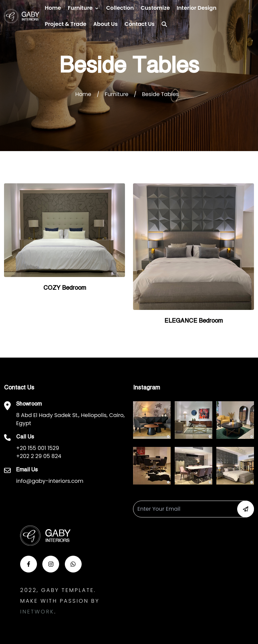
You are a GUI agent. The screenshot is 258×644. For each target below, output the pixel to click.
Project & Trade (66, 24)
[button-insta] (51, 564)
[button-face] (29, 564)
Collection (120, 8)
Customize (155, 8)
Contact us (140, 24)
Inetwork (37, 612)
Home (53, 8)
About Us (105, 24)
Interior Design (197, 8)
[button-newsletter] (246, 509)
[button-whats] (73, 564)
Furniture (80, 8)
